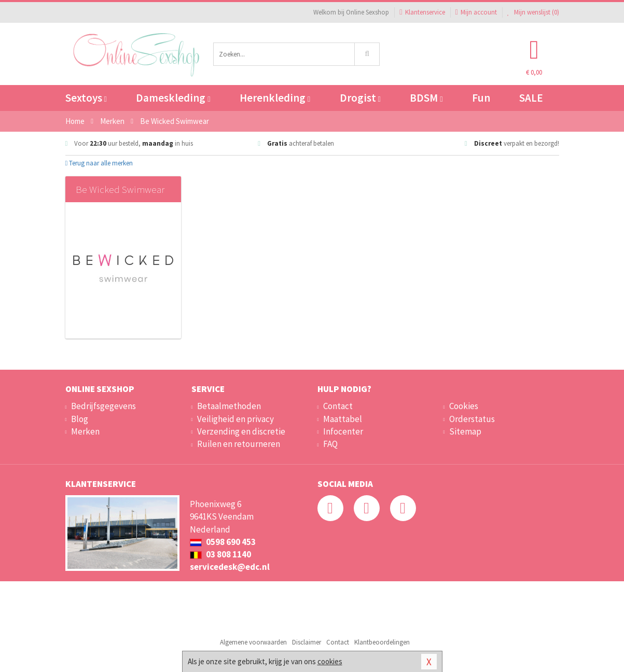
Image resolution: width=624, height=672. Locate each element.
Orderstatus (472, 419)
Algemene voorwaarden (253, 642)
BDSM (426, 98)
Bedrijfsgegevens (103, 406)
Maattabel (343, 419)
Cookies (464, 406)
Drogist (360, 98)
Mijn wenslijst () (533, 12)
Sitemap (465, 431)
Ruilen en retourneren (239, 444)
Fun (481, 98)
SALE (531, 98)
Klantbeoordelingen (382, 642)
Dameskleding (173, 98)
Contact (338, 406)
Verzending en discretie (241, 431)
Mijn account (476, 12)
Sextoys (86, 98)
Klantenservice (422, 12)
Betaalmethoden (229, 406)
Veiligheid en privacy (235, 419)
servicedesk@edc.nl (230, 567)
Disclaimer (307, 642)
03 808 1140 (220, 554)
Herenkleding (275, 98)
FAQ (330, 444)
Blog (80, 419)
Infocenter (343, 431)
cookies (330, 661)
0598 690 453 (223, 542)
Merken (85, 431)
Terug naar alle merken (99, 163)
